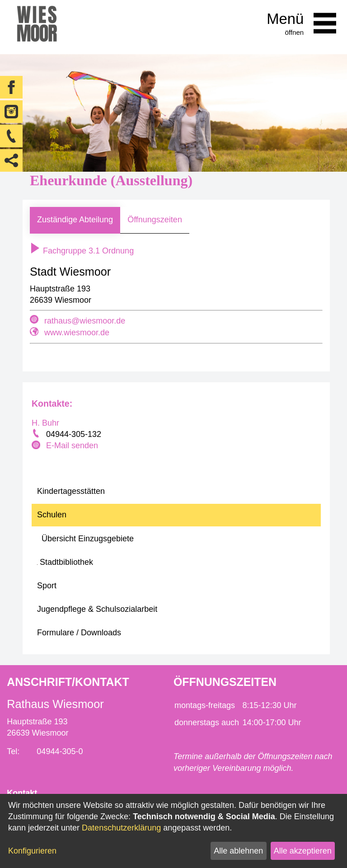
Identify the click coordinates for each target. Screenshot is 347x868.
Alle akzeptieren (303, 851)
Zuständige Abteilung (75, 220)
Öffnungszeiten (155, 220)
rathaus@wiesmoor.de (85, 321)
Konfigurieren (32, 851)
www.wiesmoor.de (77, 333)
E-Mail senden (72, 446)
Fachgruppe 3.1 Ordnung (82, 251)
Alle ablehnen (238, 851)
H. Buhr (45, 423)
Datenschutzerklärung (121, 828)
